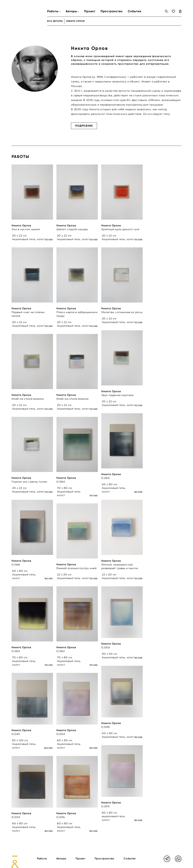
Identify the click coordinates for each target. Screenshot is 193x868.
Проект (90, 11)
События (134, 11)
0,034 (16, 817)
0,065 (106, 478)
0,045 (16, 734)
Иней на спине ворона (28, 399)
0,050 (106, 647)
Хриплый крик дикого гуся (120, 229)
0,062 (61, 651)
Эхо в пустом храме (26, 229)
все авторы (55, 21)
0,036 (61, 817)
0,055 (106, 806)
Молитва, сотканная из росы (122, 312)
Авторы (61, 858)
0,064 (61, 482)
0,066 (16, 564)
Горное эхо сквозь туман (29, 482)
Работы (42, 858)
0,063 (16, 651)
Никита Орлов (21, 225)
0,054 (61, 734)
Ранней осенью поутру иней (77, 568)
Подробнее (84, 126)
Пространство (112, 11)
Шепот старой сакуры (72, 229)
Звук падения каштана (117, 395)
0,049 (106, 727)
